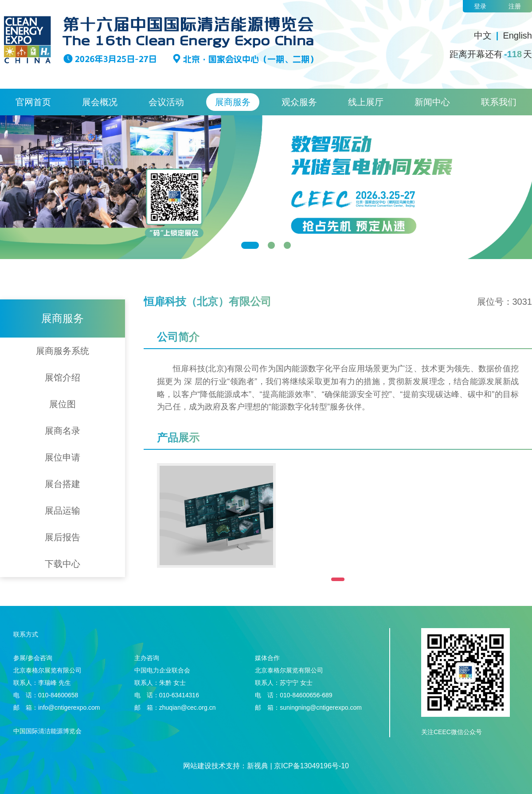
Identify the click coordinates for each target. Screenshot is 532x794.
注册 (515, 6)
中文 (483, 35)
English (517, 35)
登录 (480, 6)
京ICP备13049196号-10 (311, 766)
